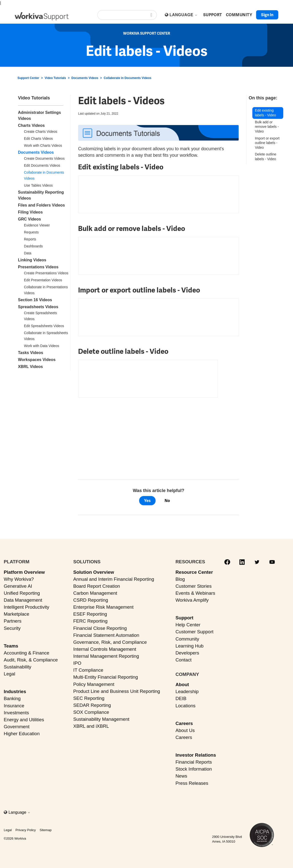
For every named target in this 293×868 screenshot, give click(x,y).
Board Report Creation (97, 586)
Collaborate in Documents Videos (128, 78)
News (181, 776)
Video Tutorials (55, 78)
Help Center (188, 625)
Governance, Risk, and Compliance (110, 642)
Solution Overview (94, 572)
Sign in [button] (267, 15)
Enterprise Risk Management (103, 607)
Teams (11, 646)
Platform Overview (24, 572)
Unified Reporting (22, 593)
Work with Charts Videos (43, 145)
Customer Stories (194, 586)
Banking (12, 698)
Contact (184, 660)
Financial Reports (194, 762)
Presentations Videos (38, 267)
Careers (184, 723)
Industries (15, 691)
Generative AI (18, 586)
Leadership (187, 691)
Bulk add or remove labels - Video (267, 127)
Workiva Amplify (192, 600)
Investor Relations (196, 755)
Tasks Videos (31, 353)
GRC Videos (29, 219)
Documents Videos (85, 78)
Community (187, 639)
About (182, 685)
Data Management (23, 600)
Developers (187, 653)
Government (17, 727)
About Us (185, 730)
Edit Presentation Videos (43, 280)
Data (28, 253)
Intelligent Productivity (26, 607)
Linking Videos (32, 260)
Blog (180, 579)
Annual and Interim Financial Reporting (114, 579)
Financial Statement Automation (106, 635)
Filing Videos (30, 212)
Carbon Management (95, 593)
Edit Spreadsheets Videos (44, 326)
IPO (77, 663)
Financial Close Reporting (100, 628)
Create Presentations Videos (46, 273)
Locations (186, 706)
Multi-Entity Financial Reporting (106, 677)
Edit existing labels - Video (265, 113)
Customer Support (195, 632)
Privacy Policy (26, 830)
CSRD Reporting (91, 600)
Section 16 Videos (35, 300)
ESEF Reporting (90, 614)
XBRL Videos (30, 367)
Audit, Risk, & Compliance (31, 660)
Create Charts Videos (41, 132)
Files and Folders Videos (41, 205)
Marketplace (16, 614)
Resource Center (194, 572)
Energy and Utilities (24, 720)
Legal (9, 674)
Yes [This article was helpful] (147, 501)
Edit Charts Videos (38, 139)
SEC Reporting (89, 698)
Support (185, 618)
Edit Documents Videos (42, 165)
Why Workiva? (19, 579)
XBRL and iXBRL (91, 726)
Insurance (14, 706)
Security (12, 628)
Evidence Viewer (37, 225)
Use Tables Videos (38, 185)
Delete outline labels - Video (266, 157)
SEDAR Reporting (92, 705)
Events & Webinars (195, 593)
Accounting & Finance (26, 653)
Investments (16, 713)
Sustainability (17, 667)
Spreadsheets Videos (38, 307)
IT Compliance (88, 670)
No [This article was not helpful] (167, 501)
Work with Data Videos (42, 346)
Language (184, 15)
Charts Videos (31, 125)
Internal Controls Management (105, 649)
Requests (31, 232)
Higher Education (22, 734)
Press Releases (192, 783)
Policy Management (94, 684)
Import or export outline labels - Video (267, 143)
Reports (30, 239)
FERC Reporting (91, 621)
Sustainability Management (101, 719)
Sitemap (46, 830)
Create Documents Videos (44, 158)
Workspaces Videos (37, 360)
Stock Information (194, 769)
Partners (13, 621)
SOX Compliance (91, 712)
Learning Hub (190, 646)
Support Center (28, 78)
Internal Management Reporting (106, 656)
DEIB (181, 698)
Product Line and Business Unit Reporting (117, 691)
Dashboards (33, 246)
